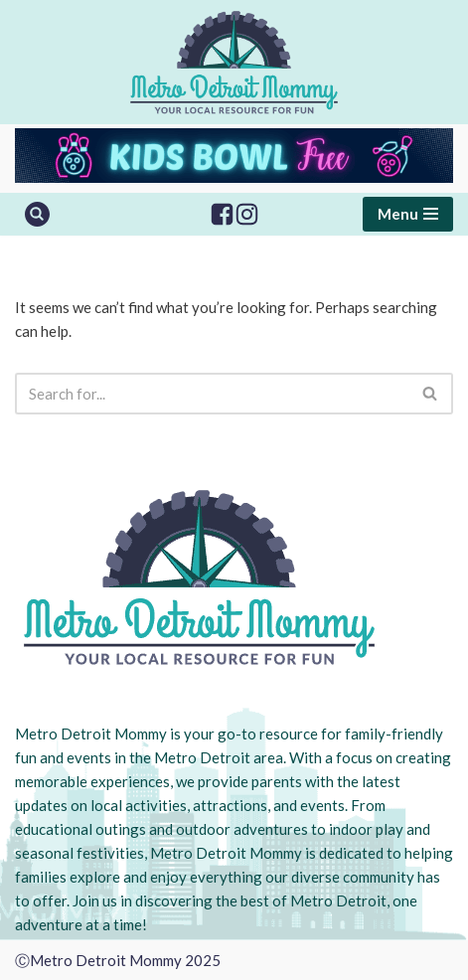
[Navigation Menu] (408, 214)
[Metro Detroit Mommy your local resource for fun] (234, 62)
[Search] (37, 214)
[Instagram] (247, 214)
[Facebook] (222, 214)
